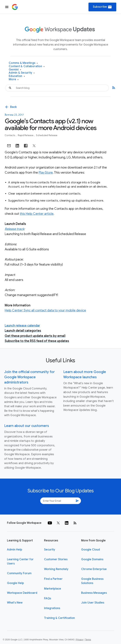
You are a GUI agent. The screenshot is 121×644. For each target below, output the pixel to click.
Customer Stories (56, 559)
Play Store (46, 173)
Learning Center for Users (20, 561)
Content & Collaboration (27, 66)
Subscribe (102, 7)
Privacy (80, 640)
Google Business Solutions (92, 581)
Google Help (15, 583)
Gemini (15, 70)
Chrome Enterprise (94, 569)
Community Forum (19, 573)
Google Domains (92, 559)
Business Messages (94, 593)
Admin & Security (22, 73)
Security (50, 550)
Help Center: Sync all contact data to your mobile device (45, 310)
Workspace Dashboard (22, 593)
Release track (14, 229)
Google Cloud (90, 550)
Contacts (10, 135)
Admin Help (15, 550)
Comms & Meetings (23, 63)
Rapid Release (26, 135)
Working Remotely (56, 569)
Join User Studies (93, 603)
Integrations (52, 608)
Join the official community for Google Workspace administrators (29, 377)
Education (17, 76)
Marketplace (53, 589)
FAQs (48, 598)
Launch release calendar (22, 326)
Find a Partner (53, 579)
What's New (15, 603)
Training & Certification (59, 618)
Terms (88, 640)
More (14, 79)
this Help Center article (37, 214)
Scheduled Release (47, 135)
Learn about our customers (27, 426)
